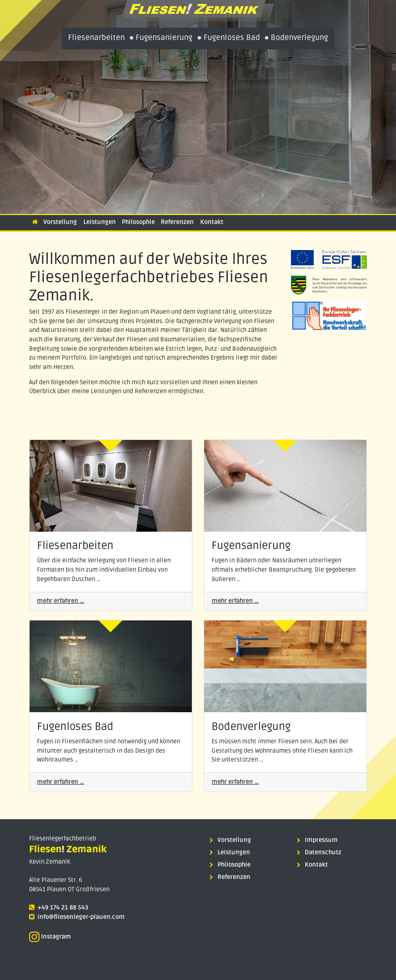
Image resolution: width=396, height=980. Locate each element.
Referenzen (177, 222)
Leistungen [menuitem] (230, 853)
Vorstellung (60, 222)
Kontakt (212, 222)
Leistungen (100, 222)
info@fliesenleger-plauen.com (81, 917)
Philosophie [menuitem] (230, 865)
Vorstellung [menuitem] (230, 840)
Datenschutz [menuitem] (319, 853)
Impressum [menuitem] (317, 840)
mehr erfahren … (61, 601)
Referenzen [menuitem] (230, 877)
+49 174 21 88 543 (63, 908)
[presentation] (198, 11)
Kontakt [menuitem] (312, 865)
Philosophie (138, 222)
